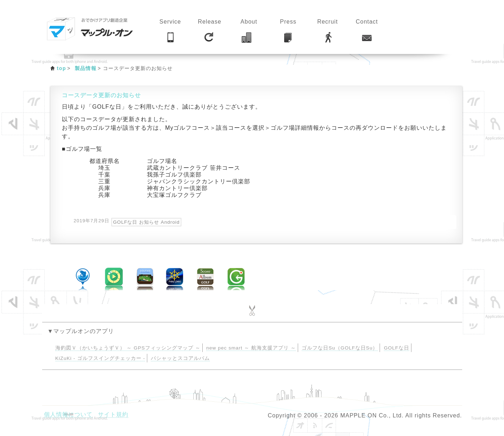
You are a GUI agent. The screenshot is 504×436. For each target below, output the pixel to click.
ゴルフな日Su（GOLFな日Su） (340, 348)
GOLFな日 (397, 348)
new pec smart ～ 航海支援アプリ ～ (251, 348)
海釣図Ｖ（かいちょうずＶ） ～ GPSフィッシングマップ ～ (128, 348)
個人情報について (68, 414)
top (61, 68)
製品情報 (86, 68)
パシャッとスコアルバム (180, 358)
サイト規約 (113, 414)
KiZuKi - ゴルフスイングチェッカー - (100, 358)
